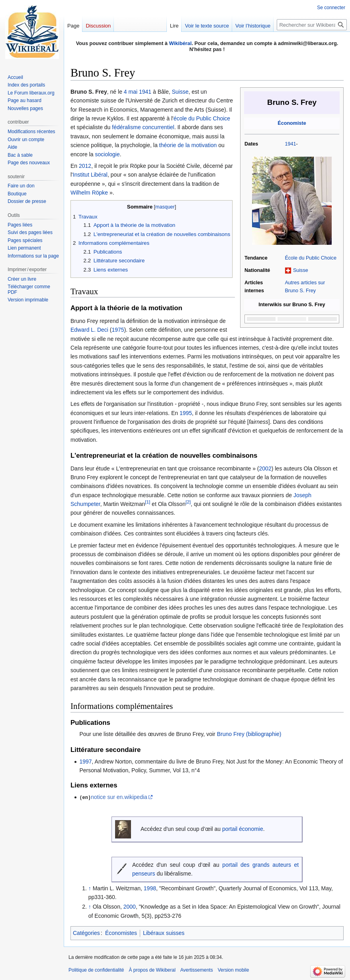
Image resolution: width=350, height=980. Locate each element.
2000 (130, 906)
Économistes (121, 933)
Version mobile (234, 970)
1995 (186, 413)
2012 (85, 166)
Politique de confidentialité (96, 970)
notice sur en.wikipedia (119, 797)
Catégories (86, 933)
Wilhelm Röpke (89, 193)
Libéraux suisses (164, 933)
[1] (148, 502)
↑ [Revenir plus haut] (90, 888)
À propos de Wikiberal (152, 970)
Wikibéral (180, 43)
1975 (118, 330)
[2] (188, 502)
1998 (150, 888)
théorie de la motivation (188, 145)
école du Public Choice (202, 118)
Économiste (292, 123)
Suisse (301, 270)
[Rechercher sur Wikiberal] (312, 25)
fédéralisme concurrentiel (143, 127)
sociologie (107, 154)
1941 (290, 144)
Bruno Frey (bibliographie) (249, 734)
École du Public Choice (311, 258)
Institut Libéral (90, 175)
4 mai (131, 92)
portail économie (243, 829)
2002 (265, 468)
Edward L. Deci (89, 330)
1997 (85, 762)
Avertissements (197, 970)
